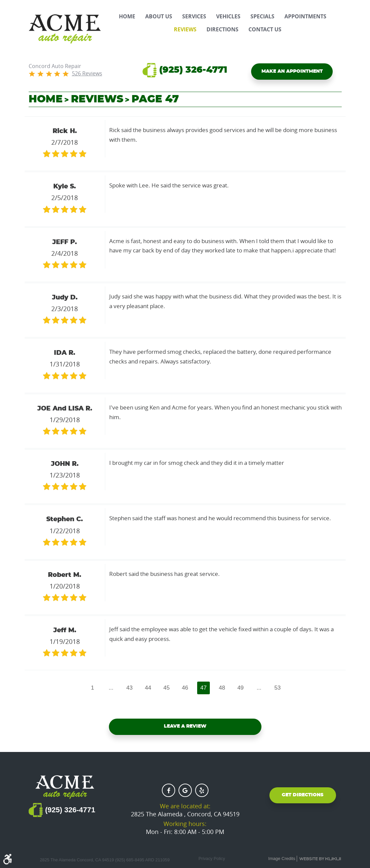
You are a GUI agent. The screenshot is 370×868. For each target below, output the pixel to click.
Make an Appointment (292, 72)
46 (185, 689)
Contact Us (265, 30)
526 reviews (87, 73)
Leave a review (185, 728)
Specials (262, 17)
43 (128, 689)
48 (223, 689)
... (109, 689)
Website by (320, 859)
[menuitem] (127, 17)
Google (185, 790)
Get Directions (303, 797)
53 (280, 689)
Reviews (185, 30)
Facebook (169, 790)
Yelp (202, 790)
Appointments (305, 17)
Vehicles (228, 17)
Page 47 (155, 100)
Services (194, 17)
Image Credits (282, 858)
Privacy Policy (212, 858)
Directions (222, 30)
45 (166, 689)
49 (242, 689)
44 (147, 689)
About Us (159, 17)
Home (127, 17)
